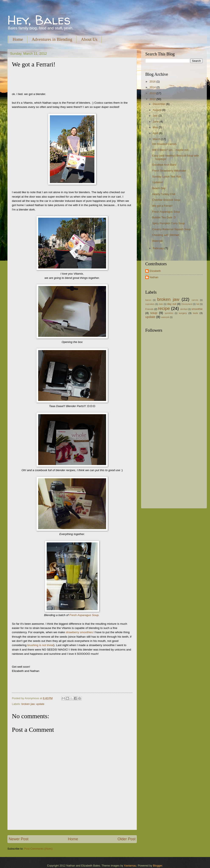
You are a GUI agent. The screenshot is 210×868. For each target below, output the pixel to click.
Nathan (154, 277)
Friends (149, 309)
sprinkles (169, 313)
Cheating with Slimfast (166, 235)
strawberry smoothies (79, 632)
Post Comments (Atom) (38, 849)
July (155, 116)
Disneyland (187, 304)
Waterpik (157, 241)
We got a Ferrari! (162, 206)
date (161, 304)
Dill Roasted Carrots (164, 144)
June (156, 122)
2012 (153, 99)
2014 (153, 87)
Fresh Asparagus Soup (84, 615)
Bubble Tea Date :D (164, 217)
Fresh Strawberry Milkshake (169, 171)
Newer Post (19, 839)
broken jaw (28, 704)
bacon (148, 300)
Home (18, 39)
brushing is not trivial (40, 645)
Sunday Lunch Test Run (167, 177)
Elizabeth (155, 271)
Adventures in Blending (52, 39)
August (157, 110)
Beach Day (159, 188)
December (159, 104)
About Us (89, 39)
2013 (153, 93)
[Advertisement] (165, 437)
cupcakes (150, 304)
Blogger (158, 866)
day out (172, 304)
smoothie (197, 309)
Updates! (158, 182)
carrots (195, 300)
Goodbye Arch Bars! (164, 165)
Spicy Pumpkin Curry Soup (168, 223)
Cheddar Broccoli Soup (166, 200)
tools (195, 313)
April (156, 133)
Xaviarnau (130, 866)
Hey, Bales (39, 20)
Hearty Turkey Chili (164, 194)
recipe (164, 308)
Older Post (127, 839)
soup (154, 313)
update (40, 704)
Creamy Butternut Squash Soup (171, 229)
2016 (153, 82)
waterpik (165, 317)
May (156, 127)
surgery (183, 313)
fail (198, 304)
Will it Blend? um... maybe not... (171, 150)
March (157, 139)
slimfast (184, 309)
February (159, 248)
